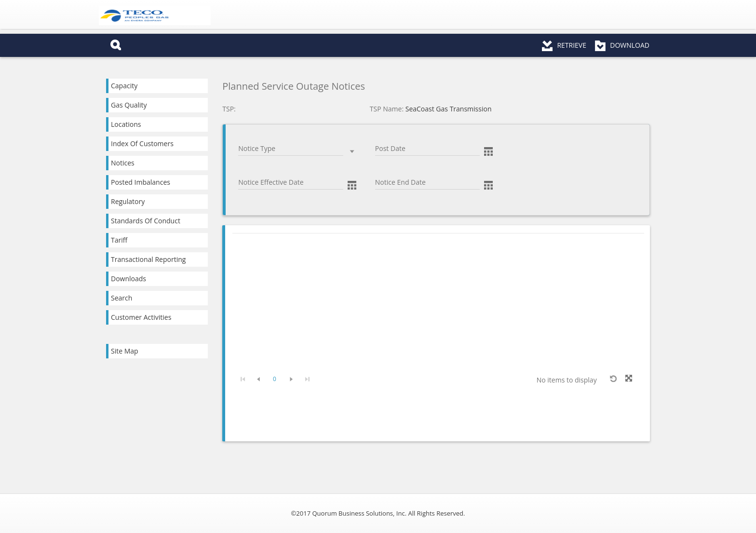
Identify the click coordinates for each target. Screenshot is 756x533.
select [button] (352, 151)
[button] (488, 150)
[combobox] (291, 149)
